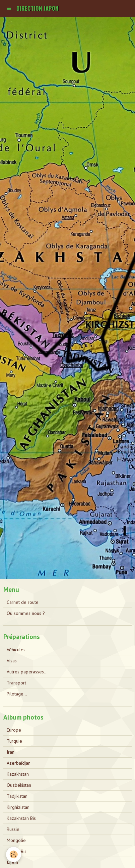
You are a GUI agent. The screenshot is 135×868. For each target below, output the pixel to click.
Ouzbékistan (19, 785)
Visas (12, 661)
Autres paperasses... (27, 672)
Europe (14, 730)
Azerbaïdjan (19, 763)
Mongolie (16, 840)
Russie (13, 829)
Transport (16, 683)
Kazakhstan (18, 774)
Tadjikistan (17, 796)
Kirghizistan (18, 807)
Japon (12, 862)
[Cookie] (14, 854)
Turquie (14, 741)
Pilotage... (17, 694)
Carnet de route (23, 602)
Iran (11, 752)
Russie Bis (17, 851)
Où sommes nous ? (26, 613)
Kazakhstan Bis (21, 818)
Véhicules (16, 650)
